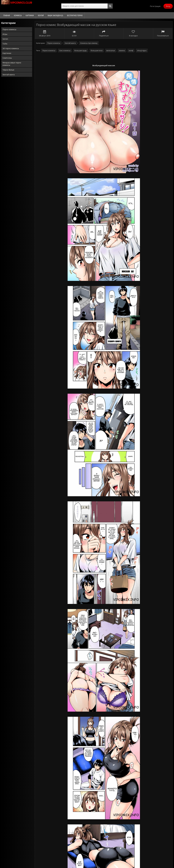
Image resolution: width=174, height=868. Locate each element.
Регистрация (155, 6)
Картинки (30, 15)
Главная (7, 15)
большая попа (97, 51)
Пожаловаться (163, 33)
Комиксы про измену (89, 43)
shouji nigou (142, 51)
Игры (5, 34)
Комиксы (18, 15)
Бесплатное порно (75, 15)
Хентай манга (9, 75)
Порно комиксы (9, 29)
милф (131, 51)
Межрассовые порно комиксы (12, 64)
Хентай (41, 15)
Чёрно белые (8, 70)
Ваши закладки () (55, 15)
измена (122, 51)
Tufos (5, 44)
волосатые (111, 51)
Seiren (5, 39)
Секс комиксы (65, 51)
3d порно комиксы (11, 48)
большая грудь (81, 51)
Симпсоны (7, 58)
